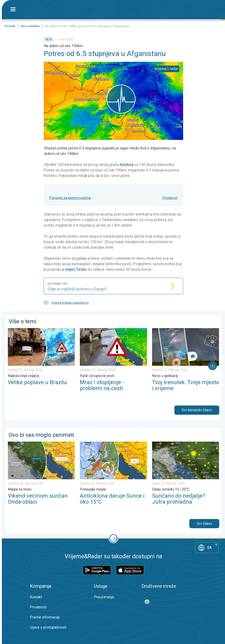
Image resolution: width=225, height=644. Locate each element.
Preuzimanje (104, 597)
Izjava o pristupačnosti (48, 627)
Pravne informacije (45, 617)
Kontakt (36, 597)
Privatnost (170, 198)
